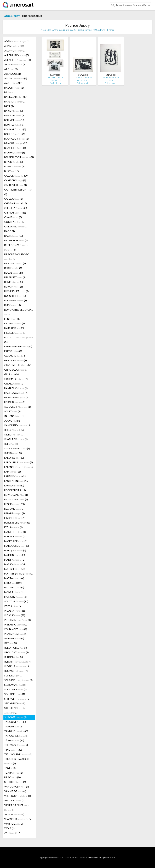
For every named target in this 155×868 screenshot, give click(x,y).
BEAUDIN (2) (14, 115)
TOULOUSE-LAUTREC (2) (17, 761)
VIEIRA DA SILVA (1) (17, 807)
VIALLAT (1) (14, 800)
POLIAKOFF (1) (16, 629)
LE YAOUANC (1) (16, 495)
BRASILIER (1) (15, 148)
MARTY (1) (14, 560)
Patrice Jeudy (11, 16)
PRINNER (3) (14, 638)
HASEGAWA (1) (16, 393)
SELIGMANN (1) (15, 685)
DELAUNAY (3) (15, 277)
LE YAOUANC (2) (16, 499)
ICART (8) (12, 411)
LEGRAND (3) (14, 509)
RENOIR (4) (18, 662)
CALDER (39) (16, 176)
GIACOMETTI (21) (18, 365)
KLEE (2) (11, 444)
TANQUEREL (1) (16, 736)
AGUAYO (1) (15, 51)
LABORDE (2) (14, 458)
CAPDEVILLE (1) (16, 185)
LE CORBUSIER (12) (15, 490)
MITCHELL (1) (14, 587)
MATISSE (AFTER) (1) (19, 574)
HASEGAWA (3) (16, 397)
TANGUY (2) (13, 726)
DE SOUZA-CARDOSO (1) (17, 257)
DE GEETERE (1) (16, 240)
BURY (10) (12, 171)
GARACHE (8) (15, 356)
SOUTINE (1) (15, 694)
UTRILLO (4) (15, 782)
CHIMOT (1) (15, 213)
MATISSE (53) (15, 569)
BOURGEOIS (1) (16, 139)
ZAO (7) (12, 833)
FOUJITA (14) (19, 340)
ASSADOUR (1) (13, 74)
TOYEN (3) (10, 768)
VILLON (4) (14, 814)
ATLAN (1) (16, 78)
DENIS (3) (14, 282)
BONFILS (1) (14, 125)
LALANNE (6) (19, 467)
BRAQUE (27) (16, 143)
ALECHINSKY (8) (17, 55)
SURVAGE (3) (15, 717)
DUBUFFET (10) (15, 296)
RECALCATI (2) (16, 652)
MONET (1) (14, 592)
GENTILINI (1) (16, 360)
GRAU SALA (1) (16, 370)
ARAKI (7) (15, 64)
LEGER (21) (15, 504)
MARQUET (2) (15, 550)
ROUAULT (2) (16, 671)
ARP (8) (11, 69)
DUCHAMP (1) (16, 300)
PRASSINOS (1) (16, 634)
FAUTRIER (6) (14, 328)
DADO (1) (10, 231)
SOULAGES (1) (15, 689)
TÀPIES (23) (14, 740)
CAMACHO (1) (15, 180)
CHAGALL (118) (16, 203)
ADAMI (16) (14, 46)
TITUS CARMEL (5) (18, 754)
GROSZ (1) (14, 384)
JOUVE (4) (12, 421)
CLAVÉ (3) (13, 217)
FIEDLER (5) (15, 333)
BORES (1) (15, 134)
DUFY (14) (13, 305)
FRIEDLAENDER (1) (18, 346)
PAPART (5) (13, 606)
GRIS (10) (12, 374)
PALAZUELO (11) (16, 601)
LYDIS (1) (13, 527)
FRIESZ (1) (13, 351)
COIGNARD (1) (16, 226)
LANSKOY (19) (15, 476)
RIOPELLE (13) (17, 666)
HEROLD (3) (15, 402)
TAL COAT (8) (15, 722)
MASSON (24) (15, 564)
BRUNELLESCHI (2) (19, 157)
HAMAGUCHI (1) (16, 388)
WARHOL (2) (14, 824)
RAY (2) (11, 643)
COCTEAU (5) (14, 222)
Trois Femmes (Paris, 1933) (111, 79)
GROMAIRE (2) (16, 379)
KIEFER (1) (14, 435)
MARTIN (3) (15, 555)
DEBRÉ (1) (13, 268)
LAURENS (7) (14, 485)
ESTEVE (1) (15, 323)
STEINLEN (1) (15, 710)
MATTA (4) (14, 578)
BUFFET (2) (14, 166)
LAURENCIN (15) (16, 481)
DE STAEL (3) (15, 263)
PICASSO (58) (15, 615)
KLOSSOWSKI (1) (17, 448)
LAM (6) (13, 472)
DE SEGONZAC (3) (16, 247)
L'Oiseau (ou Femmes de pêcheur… (83, 79)
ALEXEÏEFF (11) (18, 60)
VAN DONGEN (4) (17, 787)
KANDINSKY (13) (17, 425)
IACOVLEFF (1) (18, 407)
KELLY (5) (14, 430)
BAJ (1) (11, 92)
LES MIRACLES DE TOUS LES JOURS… (55, 79)
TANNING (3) (16, 731)
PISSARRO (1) (16, 625)
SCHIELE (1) (13, 676)
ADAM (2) (17, 41)
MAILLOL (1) (15, 536)
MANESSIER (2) (16, 541)
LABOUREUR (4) (19, 462)
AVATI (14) (13, 83)
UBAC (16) (13, 777)
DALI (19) (14, 236)
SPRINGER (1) (17, 699)
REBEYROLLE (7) (16, 648)
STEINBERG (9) (15, 703)
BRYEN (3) (14, 162)
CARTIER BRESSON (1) (18, 192)
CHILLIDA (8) (16, 208)
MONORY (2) (15, 597)
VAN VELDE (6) (15, 791)
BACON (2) (14, 88)
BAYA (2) (9, 106)
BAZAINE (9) (14, 111)
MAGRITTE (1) (15, 532)
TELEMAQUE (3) (16, 745)
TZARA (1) (13, 773)
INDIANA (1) (14, 416)
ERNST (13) (13, 319)
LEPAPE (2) (15, 513)
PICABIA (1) (15, 611)
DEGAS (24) (14, 273)
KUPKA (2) (13, 453)
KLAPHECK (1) (16, 439)
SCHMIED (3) (18, 680)
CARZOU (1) (13, 199)
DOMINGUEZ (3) (16, 291)
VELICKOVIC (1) (18, 796)
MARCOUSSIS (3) (17, 546)
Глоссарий (93, 858)
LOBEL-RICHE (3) (17, 523)
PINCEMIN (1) (18, 620)
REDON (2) (14, 657)
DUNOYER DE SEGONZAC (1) (19, 312)
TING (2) (13, 750)
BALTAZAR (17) (16, 97)
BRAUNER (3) (15, 153)
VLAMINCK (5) (18, 819)
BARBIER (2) (15, 102)
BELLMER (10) (14, 120)
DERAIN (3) (14, 287)
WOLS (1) (9, 828)
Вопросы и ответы (108, 858)
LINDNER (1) (15, 518)
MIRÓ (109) (13, 583)
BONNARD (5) (15, 129)
